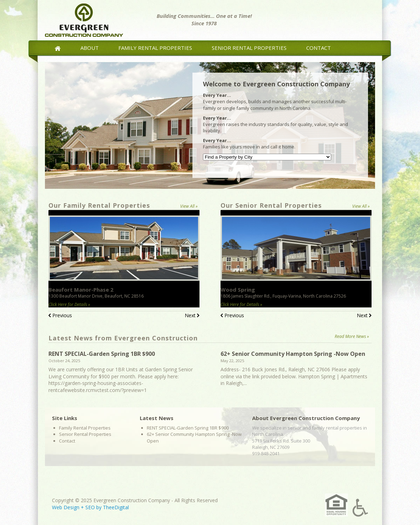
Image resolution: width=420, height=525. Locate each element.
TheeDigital (116, 507)
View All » (189, 206)
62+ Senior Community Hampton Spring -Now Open (293, 354)
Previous (60, 316)
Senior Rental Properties (249, 48)
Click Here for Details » (69, 304)
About (90, 48)
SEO (90, 507)
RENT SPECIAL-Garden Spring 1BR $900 (102, 354)
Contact (319, 48)
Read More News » (352, 336)
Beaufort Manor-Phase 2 (81, 290)
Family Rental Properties (155, 48)
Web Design (66, 507)
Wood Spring (238, 290)
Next (192, 316)
